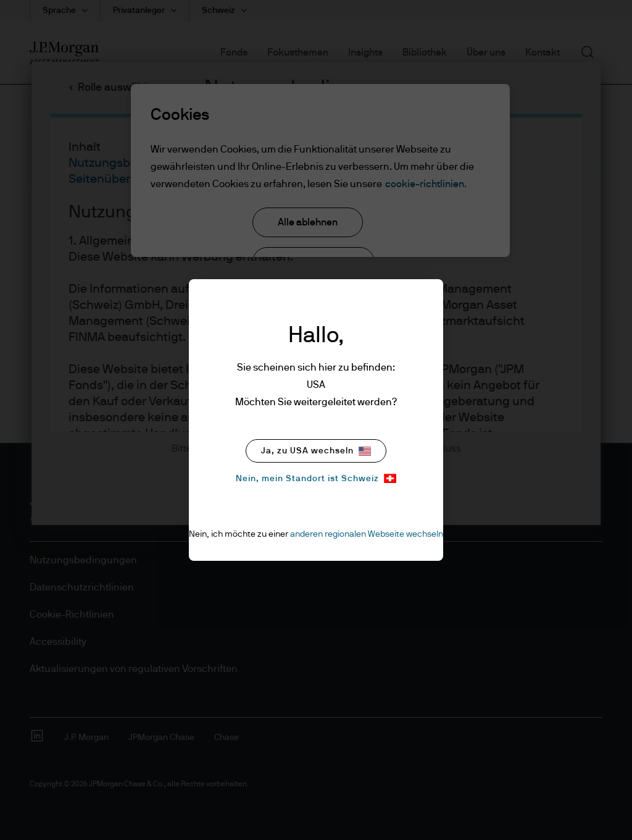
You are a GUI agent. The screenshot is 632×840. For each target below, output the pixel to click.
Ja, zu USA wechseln (316, 451)
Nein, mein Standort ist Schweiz (316, 478)
